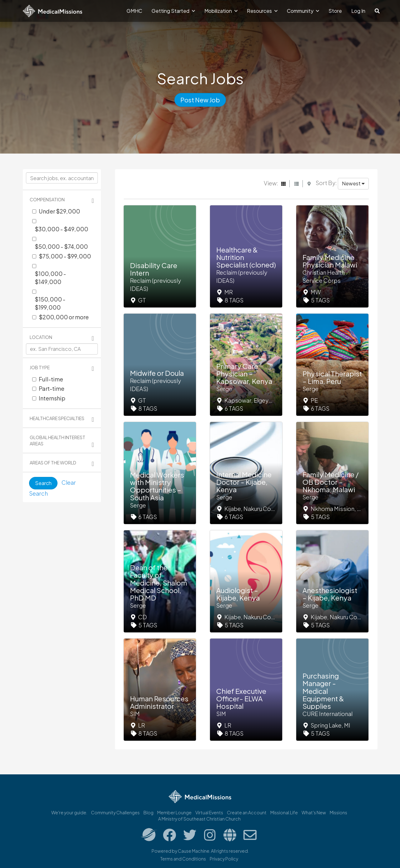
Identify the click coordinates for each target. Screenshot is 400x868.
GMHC (134, 11)
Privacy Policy (224, 859)
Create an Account (247, 812)
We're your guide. (69, 812)
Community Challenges (115, 812)
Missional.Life (284, 812)
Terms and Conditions (183, 859)
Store (335, 11)
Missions (338, 812)
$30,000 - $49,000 (61, 229)
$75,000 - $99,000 (65, 256)
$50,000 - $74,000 (61, 246)
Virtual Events (209, 812)
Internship (52, 398)
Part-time (52, 388)
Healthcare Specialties (57, 418)
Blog (148, 812)
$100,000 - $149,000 (50, 278)
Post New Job (200, 100)
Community (303, 11)
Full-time (51, 379)
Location (41, 337)
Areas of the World (53, 463)
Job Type (40, 367)
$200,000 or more (64, 317)
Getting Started (173, 11)
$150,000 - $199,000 (50, 303)
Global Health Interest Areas (57, 440)
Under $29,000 (59, 211)
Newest (353, 183)
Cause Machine (194, 851)
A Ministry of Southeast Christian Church (199, 819)
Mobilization (221, 11)
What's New (314, 812)
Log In (358, 11)
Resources (262, 11)
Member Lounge (174, 812)
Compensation (47, 199)
